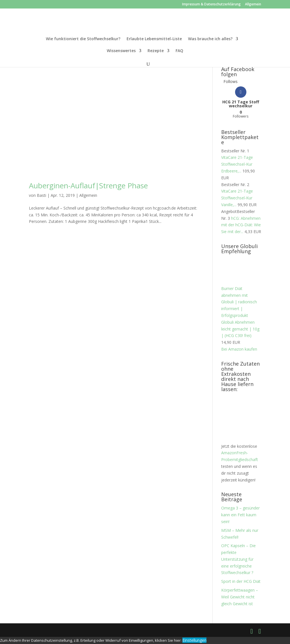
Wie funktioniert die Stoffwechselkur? (83, 39)
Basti (41, 195)
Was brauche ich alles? (210, 39)
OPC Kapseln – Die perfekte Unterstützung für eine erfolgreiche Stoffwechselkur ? (238, 559)
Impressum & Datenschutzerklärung (211, 5)
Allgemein (253, 5)
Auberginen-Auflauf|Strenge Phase (88, 185)
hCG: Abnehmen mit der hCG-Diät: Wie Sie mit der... (241, 225)
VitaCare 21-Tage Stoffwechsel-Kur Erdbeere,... (237, 164)
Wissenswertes (121, 51)
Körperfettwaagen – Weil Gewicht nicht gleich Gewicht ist (240, 597)
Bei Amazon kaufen (239, 349)
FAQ (179, 51)
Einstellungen (194, 640)
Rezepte (156, 51)
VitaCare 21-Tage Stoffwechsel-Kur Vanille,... (237, 198)
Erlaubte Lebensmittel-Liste (154, 39)
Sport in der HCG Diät (241, 581)
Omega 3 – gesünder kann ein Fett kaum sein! (240, 515)
